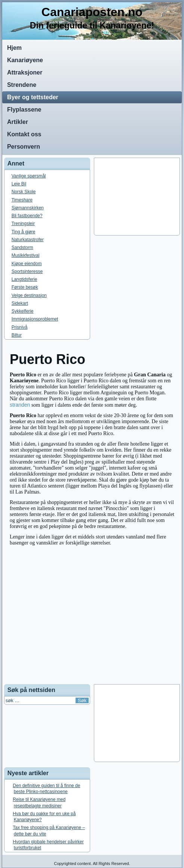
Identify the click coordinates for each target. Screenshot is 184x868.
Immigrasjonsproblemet (35, 319)
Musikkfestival (26, 255)
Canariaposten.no (92, 12)
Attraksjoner (25, 72)
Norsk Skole (24, 192)
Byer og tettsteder (33, 97)
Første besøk (25, 287)
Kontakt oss (24, 134)
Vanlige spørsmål (29, 176)
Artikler (18, 122)
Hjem (14, 48)
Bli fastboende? (27, 216)
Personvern (24, 147)
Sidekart (20, 303)
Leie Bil (19, 184)
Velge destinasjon (29, 295)
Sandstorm (22, 248)
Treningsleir (23, 224)
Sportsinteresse (27, 271)
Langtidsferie (24, 279)
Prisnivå (20, 327)
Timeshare (22, 200)
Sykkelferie (23, 311)
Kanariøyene (25, 60)
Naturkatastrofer (28, 240)
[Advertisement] (137, 197)
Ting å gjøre (24, 232)
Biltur (17, 335)
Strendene (22, 85)
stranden (20, 405)
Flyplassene (24, 110)
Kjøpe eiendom (27, 264)
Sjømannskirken (28, 208)
